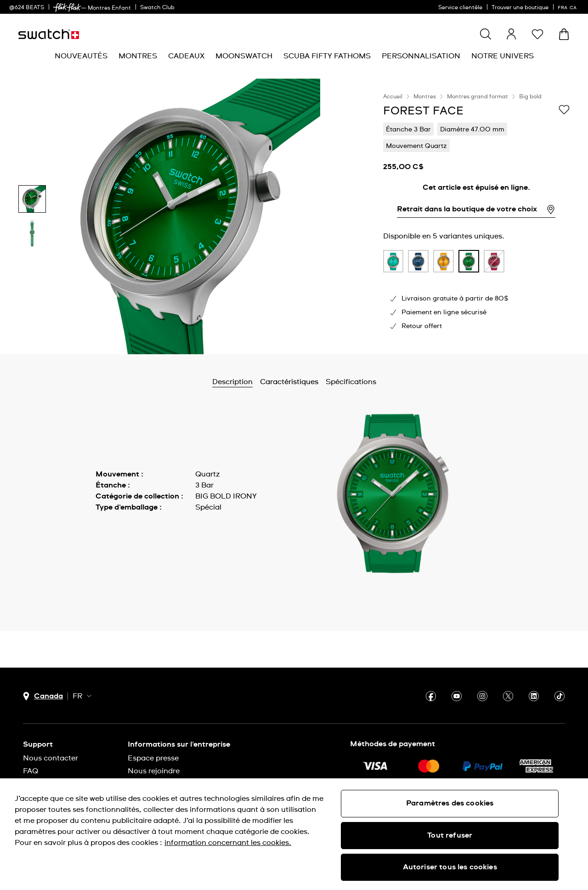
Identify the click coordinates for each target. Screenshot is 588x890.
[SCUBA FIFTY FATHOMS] (327, 56)
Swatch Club (157, 8)
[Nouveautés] (81, 56)
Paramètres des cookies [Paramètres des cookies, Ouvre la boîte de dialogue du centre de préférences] (450, 803)
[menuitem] (81, 56)
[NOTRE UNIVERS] (503, 56)
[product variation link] (393, 261)
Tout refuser (450, 835)
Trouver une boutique (520, 8)
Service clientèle (460, 8)
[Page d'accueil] (49, 34)
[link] (67, 8)
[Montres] (138, 56)
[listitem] (393, 264)
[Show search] (486, 34)
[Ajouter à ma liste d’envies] (564, 110)
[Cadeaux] (186, 56)
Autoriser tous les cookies (450, 867)
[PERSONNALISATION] (421, 56)
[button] (537, 34)
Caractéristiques (289, 382)
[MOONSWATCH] (244, 56)
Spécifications (351, 382)
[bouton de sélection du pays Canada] (43, 696)
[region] (476, 216)
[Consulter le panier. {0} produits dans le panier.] (564, 34)
